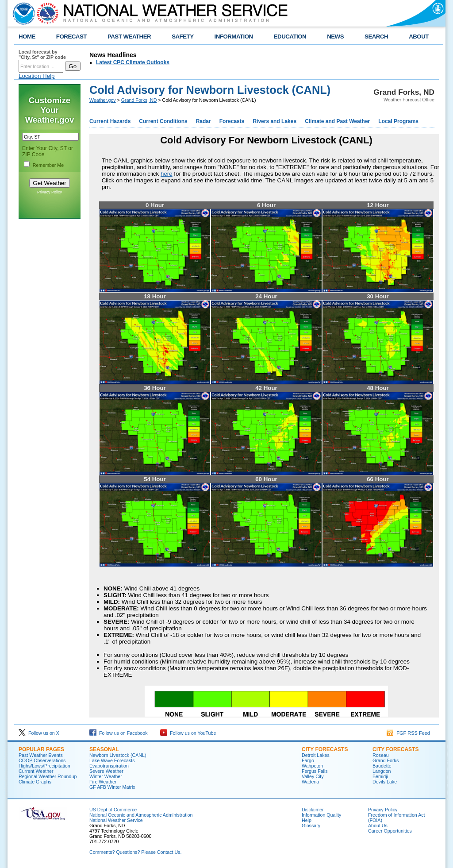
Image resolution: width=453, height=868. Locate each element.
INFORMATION (234, 37)
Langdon (382, 771)
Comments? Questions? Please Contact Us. (135, 852)
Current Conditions (163, 121)
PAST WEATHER (129, 37)
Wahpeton (312, 766)
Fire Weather (103, 782)
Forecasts (232, 121)
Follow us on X (39, 733)
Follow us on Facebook (119, 733)
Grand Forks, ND (139, 100)
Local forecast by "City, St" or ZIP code (42, 54)
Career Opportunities (390, 831)
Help (307, 820)
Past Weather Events (41, 755)
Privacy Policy (50, 192)
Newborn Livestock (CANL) (118, 755)
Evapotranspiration (109, 766)
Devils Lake (385, 782)
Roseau (381, 755)
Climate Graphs (35, 782)
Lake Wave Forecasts (112, 760)
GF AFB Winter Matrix (112, 787)
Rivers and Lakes (274, 121)
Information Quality (321, 815)
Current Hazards (110, 121)
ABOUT (419, 37)
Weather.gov (103, 100)
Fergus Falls (315, 771)
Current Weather (36, 771)
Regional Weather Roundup (48, 776)
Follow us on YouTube (188, 733)
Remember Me (48, 165)
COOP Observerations (42, 760)
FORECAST (71, 37)
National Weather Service (116, 820)
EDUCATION (290, 37)
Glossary (311, 826)
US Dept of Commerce (113, 810)
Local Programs (398, 121)
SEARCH (376, 37)
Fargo (308, 760)
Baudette (382, 766)
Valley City (313, 776)
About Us (378, 826)
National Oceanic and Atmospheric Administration (141, 815)
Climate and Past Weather (337, 121)
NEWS (335, 37)
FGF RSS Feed (408, 733)
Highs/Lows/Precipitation (44, 766)
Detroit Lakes (316, 755)
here (167, 174)
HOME (27, 37)
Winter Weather (106, 776)
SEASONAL (104, 749)
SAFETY (182, 37)
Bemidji (380, 776)
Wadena (310, 782)
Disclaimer (313, 810)
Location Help (37, 76)
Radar (203, 121)
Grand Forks (386, 760)
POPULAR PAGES (41, 749)
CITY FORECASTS (325, 749)
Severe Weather (106, 771)
